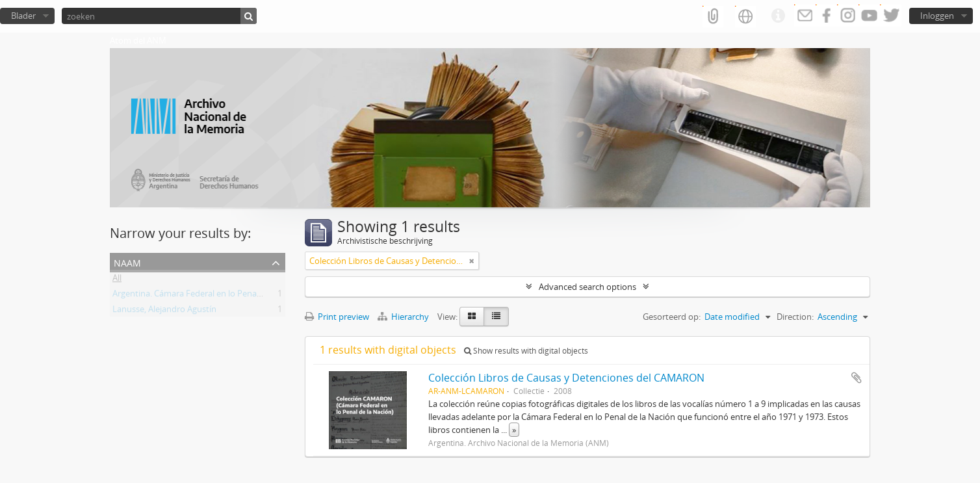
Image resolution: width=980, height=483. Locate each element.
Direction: (795, 317)
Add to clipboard (857, 378)
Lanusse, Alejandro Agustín (164, 311)
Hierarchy (404, 317)
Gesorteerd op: (672, 317)
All (117, 280)
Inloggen (937, 16)
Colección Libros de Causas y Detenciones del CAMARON (566, 378)
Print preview (337, 317)
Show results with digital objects (526, 351)
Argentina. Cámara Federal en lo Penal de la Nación (210, 296)
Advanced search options (587, 287)
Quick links (778, 16)
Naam (127, 262)
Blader (23, 16)
